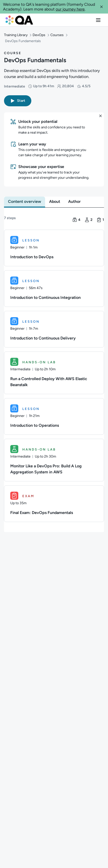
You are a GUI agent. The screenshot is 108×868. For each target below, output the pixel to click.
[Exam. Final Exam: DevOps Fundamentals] (54, 504)
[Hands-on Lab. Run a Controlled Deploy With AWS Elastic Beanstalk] (54, 373)
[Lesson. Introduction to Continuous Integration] (54, 289)
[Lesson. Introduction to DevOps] (54, 248)
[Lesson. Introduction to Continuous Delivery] (54, 329)
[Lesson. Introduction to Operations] (54, 416)
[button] (101, 7)
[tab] (25, 202)
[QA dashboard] (19, 20)
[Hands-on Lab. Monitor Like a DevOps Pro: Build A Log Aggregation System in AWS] (54, 460)
